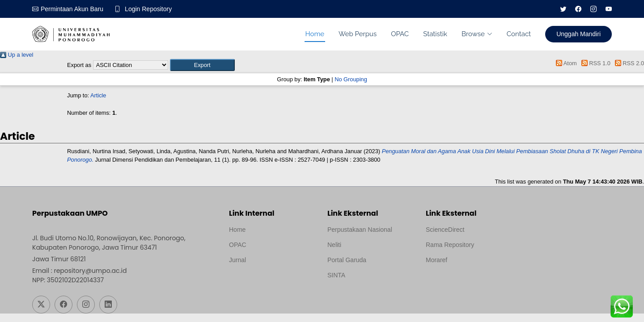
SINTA (336, 275)
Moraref (436, 260)
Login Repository (148, 9)
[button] (202, 65)
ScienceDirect (445, 230)
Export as (79, 65)
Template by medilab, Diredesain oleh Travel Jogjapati (260, 281)
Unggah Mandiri (578, 34)
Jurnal (237, 260)
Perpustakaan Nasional (360, 230)
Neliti (334, 245)
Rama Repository (450, 245)
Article (98, 95)
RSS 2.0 (628, 63)
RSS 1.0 (594, 63)
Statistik (435, 34)
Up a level (17, 55)
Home (315, 34)
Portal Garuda (347, 260)
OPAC (400, 34)
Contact (519, 34)
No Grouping (351, 79)
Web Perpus (358, 34)
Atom (565, 63)
